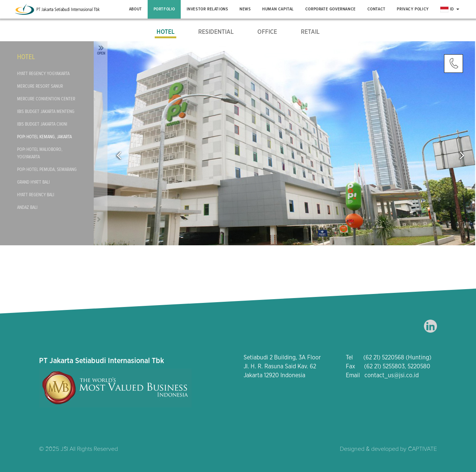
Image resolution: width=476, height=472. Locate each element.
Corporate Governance (331, 9)
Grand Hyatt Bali (33, 182)
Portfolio (164, 9)
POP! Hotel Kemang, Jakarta (44, 137)
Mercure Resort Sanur (40, 86)
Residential (216, 32)
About (136, 9)
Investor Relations (208, 9)
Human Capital (278, 9)
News (245, 9)
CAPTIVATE (422, 449)
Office (267, 32)
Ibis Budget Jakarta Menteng (46, 111)
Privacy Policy (413, 9)
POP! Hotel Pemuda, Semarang (47, 169)
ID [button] (450, 9)
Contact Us (454, 64)
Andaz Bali (27, 207)
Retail (310, 32)
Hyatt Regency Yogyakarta (43, 74)
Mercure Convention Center (46, 99)
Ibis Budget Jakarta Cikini (42, 124)
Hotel (165, 32)
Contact (377, 9)
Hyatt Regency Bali (36, 195)
